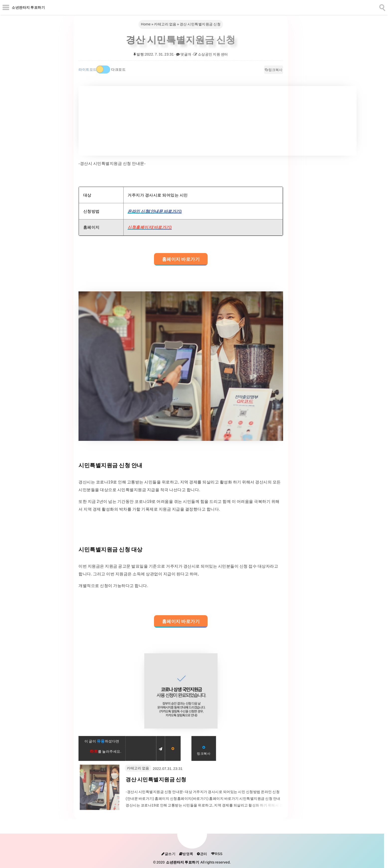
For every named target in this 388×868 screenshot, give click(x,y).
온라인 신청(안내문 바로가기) (155, 211)
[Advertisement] (218, 121)
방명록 (186, 854)
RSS (217, 854)
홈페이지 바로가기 (181, 259)
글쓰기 (168, 854)
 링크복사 (274, 70)
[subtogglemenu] (6, 7)
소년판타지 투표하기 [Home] (28, 7)
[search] (382, 7)
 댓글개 (184, 54)
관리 (202, 854)
